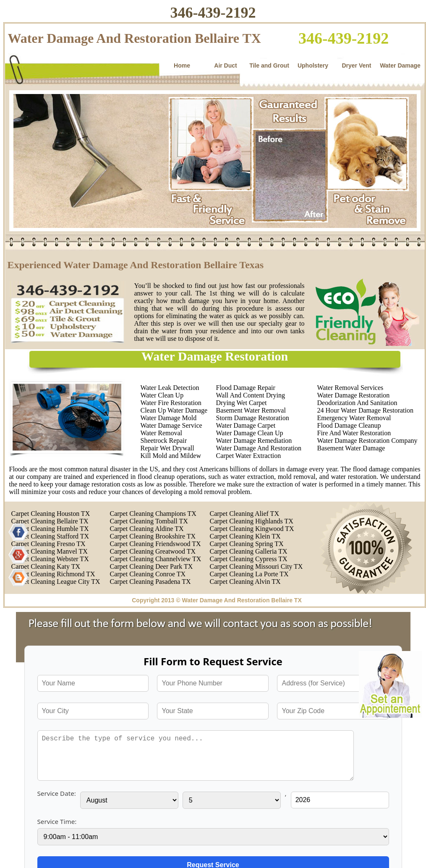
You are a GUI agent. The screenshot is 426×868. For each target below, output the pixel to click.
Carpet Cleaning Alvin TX (245, 582)
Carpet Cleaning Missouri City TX (256, 566)
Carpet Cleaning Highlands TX (252, 521)
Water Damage (400, 65)
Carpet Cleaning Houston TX (51, 514)
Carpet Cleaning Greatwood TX (153, 551)
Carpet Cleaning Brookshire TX (153, 536)
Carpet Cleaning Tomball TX (149, 521)
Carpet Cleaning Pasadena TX (150, 582)
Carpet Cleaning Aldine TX (147, 529)
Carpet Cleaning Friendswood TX (156, 544)
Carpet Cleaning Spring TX (247, 544)
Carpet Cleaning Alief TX (244, 514)
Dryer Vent (356, 65)
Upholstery (313, 65)
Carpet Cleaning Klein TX (245, 536)
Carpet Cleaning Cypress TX (249, 559)
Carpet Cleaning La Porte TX (249, 574)
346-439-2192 (213, 13)
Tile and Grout (269, 65)
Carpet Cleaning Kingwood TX (252, 529)
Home (182, 65)
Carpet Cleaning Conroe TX (148, 574)
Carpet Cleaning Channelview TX (156, 559)
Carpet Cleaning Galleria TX (249, 551)
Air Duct (225, 65)
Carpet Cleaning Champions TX (153, 514)
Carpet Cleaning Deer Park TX (152, 566)
